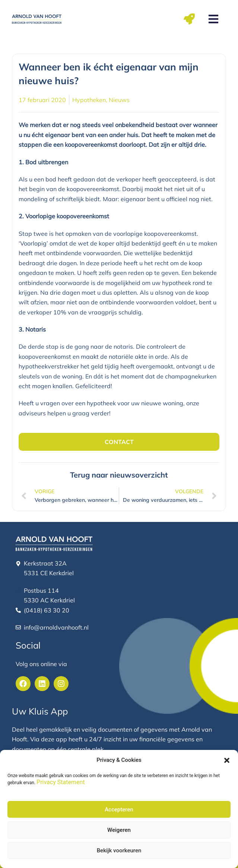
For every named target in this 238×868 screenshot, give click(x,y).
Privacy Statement (61, 782)
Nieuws (119, 100)
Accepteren (119, 810)
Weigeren (119, 830)
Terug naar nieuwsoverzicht (119, 475)
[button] (227, 760)
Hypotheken (89, 100)
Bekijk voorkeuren (119, 850)
